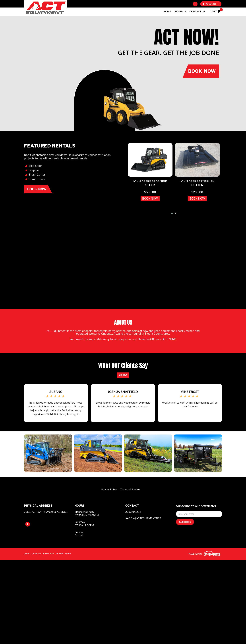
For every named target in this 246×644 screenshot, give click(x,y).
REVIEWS (123, 375)
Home (167, 12)
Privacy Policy (109, 495)
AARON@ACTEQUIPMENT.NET (143, 523)
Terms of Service (130, 495)
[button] (172, 213)
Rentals (180, 12)
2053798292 (133, 517)
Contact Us (197, 12)
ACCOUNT (211, 4)
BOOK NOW (150, 199)
